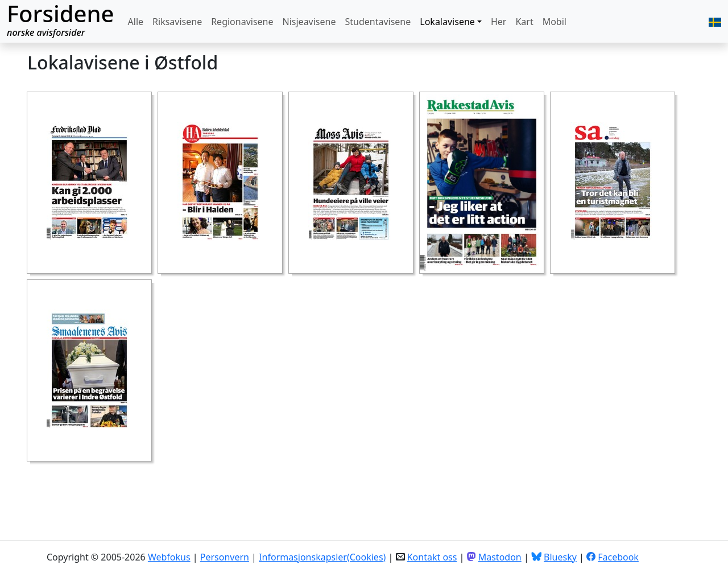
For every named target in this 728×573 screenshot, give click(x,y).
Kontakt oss (432, 557)
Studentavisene (378, 22)
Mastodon (500, 557)
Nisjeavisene (309, 22)
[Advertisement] (234, 493)
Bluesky (560, 557)
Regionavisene (242, 22)
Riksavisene (177, 22)
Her (499, 22)
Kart (524, 22)
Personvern (225, 557)
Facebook (618, 557)
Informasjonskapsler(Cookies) (322, 557)
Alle (136, 22)
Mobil (555, 22)
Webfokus (169, 557)
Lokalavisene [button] (447, 22)
